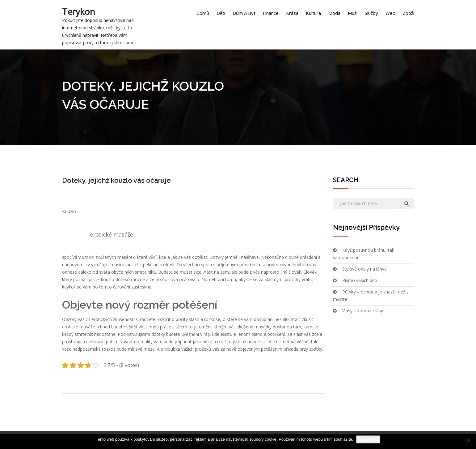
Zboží (409, 13)
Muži (353, 13)
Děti (221, 13)
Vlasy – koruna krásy (363, 311)
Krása (292, 13)
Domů (203, 13)
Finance (271, 13)
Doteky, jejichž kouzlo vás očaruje (116, 180)
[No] (468, 440)
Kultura (313, 13)
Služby (371, 13)
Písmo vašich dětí (360, 280)
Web (390, 13)
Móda (334, 13)
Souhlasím (368, 439)
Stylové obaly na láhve (364, 269)
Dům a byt (244, 13)
